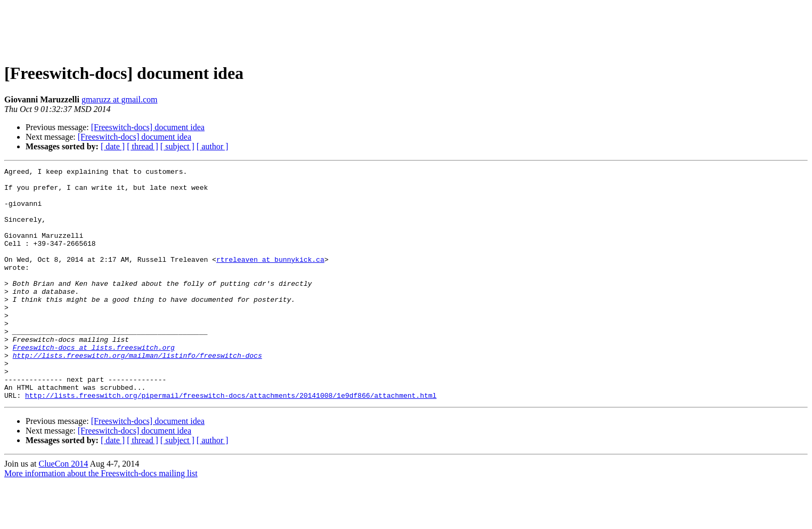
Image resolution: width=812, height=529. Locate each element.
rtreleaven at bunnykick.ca (270, 278)
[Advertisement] (406, 28)
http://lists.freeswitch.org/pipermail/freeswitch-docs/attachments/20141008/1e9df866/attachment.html (231, 442)
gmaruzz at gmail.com (120, 99)
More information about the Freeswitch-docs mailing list (101, 520)
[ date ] (113, 146)
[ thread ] (143, 146)
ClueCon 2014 (63, 510)
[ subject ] (177, 146)
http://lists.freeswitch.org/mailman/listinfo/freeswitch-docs (137, 394)
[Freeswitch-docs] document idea (148, 127)
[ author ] (213, 146)
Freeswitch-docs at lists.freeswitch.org (94, 384)
